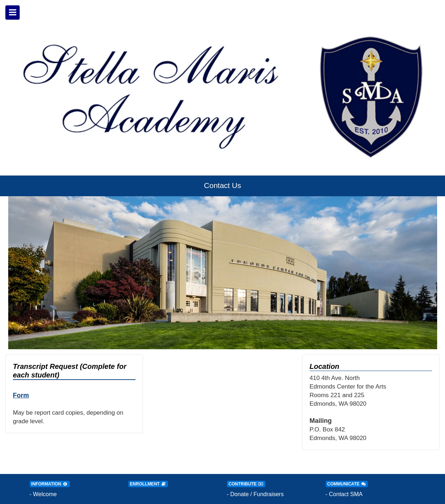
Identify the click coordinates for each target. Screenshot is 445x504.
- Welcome (43, 494)
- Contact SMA (344, 494)
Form (21, 395)
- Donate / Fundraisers (255, 494)
